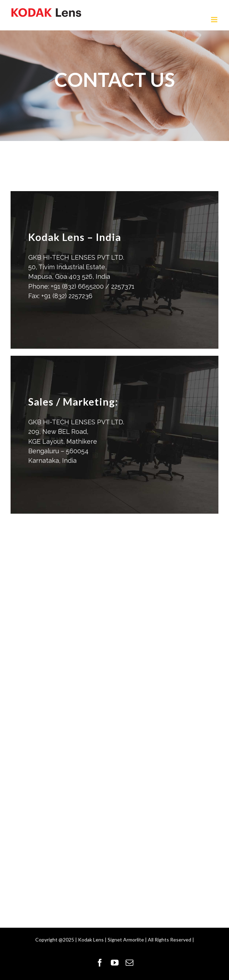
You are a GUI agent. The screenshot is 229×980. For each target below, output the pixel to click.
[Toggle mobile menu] (215, 20)
